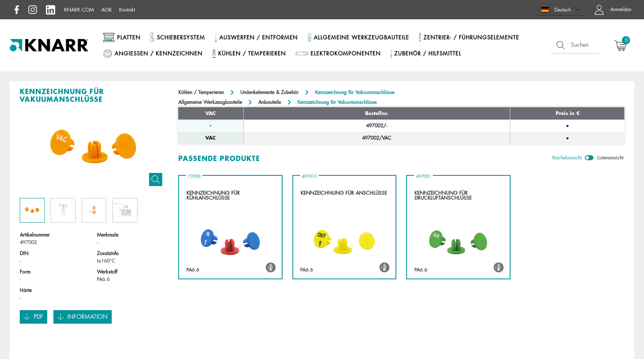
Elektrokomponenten (346, 53)
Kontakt (127, 10)
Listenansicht (610, 158)
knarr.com (79, 10)
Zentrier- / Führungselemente (471, 37)
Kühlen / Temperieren (252, 53)
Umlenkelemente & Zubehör (269, 92)
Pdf (33, 317)
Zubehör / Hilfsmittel (428, 53)
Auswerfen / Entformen (259, 37)
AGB (107, 10)
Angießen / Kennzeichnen (159, 53)
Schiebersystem (181, 37)
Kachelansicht (567, 158)
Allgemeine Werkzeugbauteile (361, 37)
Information (83, 317)
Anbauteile (270, 102)
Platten (129, 37)
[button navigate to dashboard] (611, 10)
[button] (560, 10)
